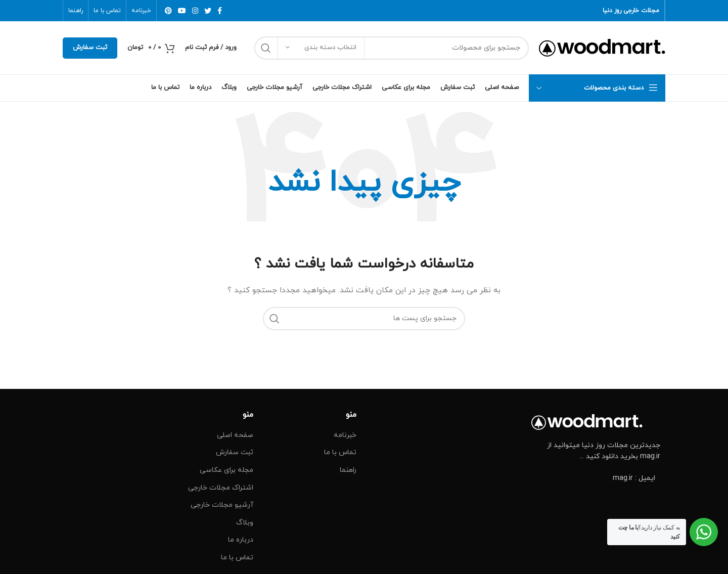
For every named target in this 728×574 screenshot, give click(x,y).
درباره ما (241, 540)
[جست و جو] (392, 48)
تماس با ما (340, 452)
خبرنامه (345, 435)
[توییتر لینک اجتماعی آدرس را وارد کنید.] (208, 11)
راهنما (348, 470)
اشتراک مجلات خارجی (221, 488)
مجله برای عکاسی (226, 470)
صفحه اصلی (235, 435)
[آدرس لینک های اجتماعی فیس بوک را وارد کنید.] (220, 11)
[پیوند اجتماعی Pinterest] (168, 11)
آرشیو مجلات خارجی (222, 505)
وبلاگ (245, 523)
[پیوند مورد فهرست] (596, 478)
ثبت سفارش (90, 48)
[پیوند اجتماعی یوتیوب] (182, 11)
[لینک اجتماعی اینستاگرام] (195, 11)
